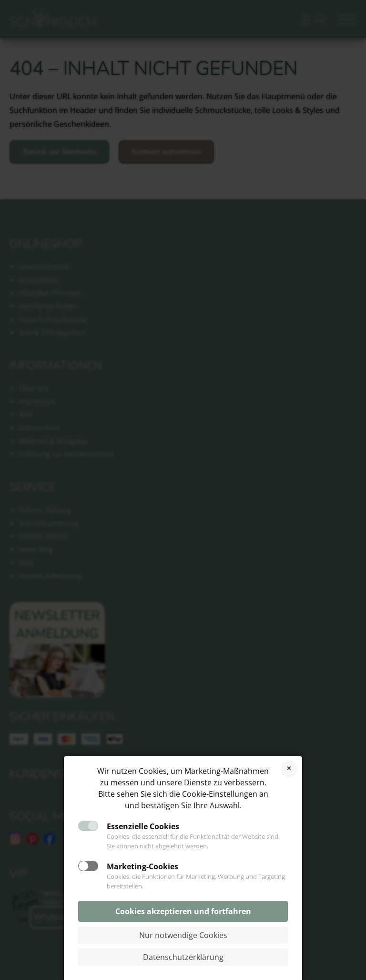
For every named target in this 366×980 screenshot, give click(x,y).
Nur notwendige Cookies (183, 935)
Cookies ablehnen (289, 769)
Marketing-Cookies (142, 866)
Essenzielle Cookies (143, 826)
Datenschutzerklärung (183, 957)
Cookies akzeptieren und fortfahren (183, 911)
